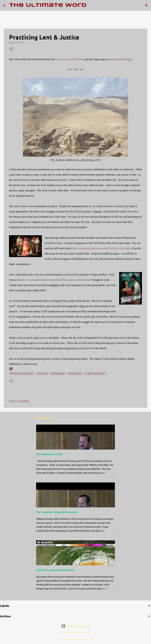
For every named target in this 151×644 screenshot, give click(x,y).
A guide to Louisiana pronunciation (55, 570)
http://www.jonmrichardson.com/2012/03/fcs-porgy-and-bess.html (54, 280)
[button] (11, 49)
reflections (75, 374)
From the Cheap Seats (22, 374)
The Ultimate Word (48, 5)
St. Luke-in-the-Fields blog (69, 59)
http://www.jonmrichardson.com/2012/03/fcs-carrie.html (102, 248)
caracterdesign (83, 633)
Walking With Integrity (120, 59)
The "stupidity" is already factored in (57, 512)
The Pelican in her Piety (49, 454)
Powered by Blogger (75, 626)
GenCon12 (42, 374)
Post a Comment (19, 401)
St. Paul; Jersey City (95, 374)
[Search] (91, 5)
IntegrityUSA (58, 374)
